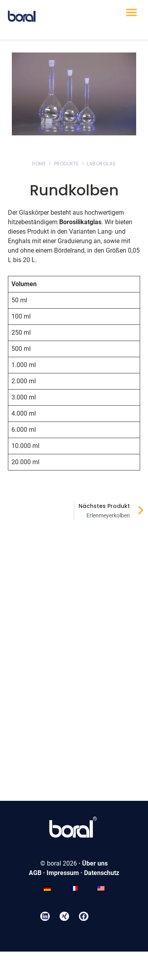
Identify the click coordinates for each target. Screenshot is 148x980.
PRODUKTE (67, 164)
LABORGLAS (101, 164)
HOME (39, 164)
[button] (131, 12)
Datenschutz (102, 873)
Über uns (95, 863)
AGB (35, 873)
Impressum (63, 873)
